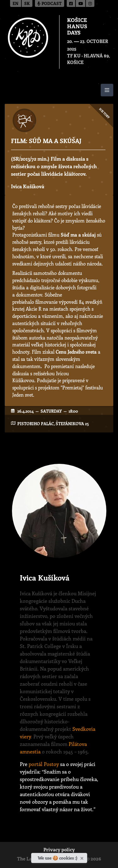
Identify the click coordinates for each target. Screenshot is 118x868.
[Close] (83, 857)
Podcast (50, 4)
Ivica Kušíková (28, 186)
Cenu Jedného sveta (76, 352)
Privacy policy (59, 850)
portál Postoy (44, 764)
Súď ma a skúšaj (78, 235)
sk (27, 4)
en (16, 4)
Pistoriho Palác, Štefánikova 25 (53, 423)
